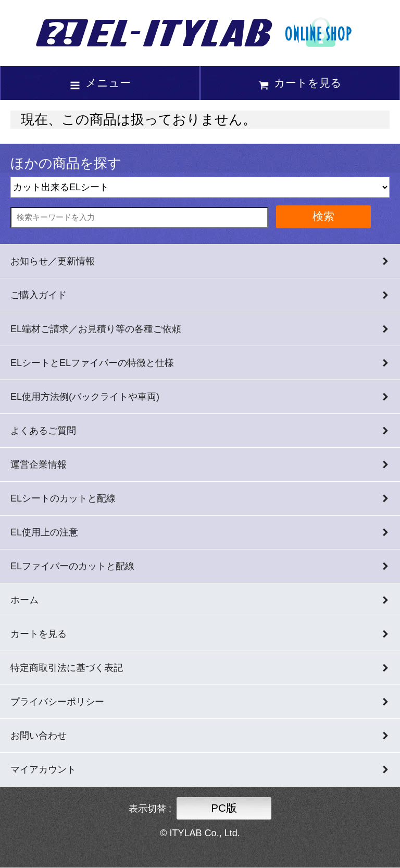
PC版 (224, 808)
